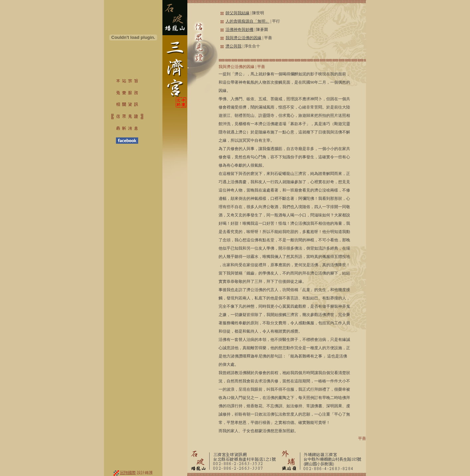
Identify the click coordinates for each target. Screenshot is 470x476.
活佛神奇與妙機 (239, 30)
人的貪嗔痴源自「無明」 (247, 21)
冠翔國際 (128, 473)
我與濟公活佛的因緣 (243, 38)
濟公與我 (234, 46)
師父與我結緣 (237, 13)
